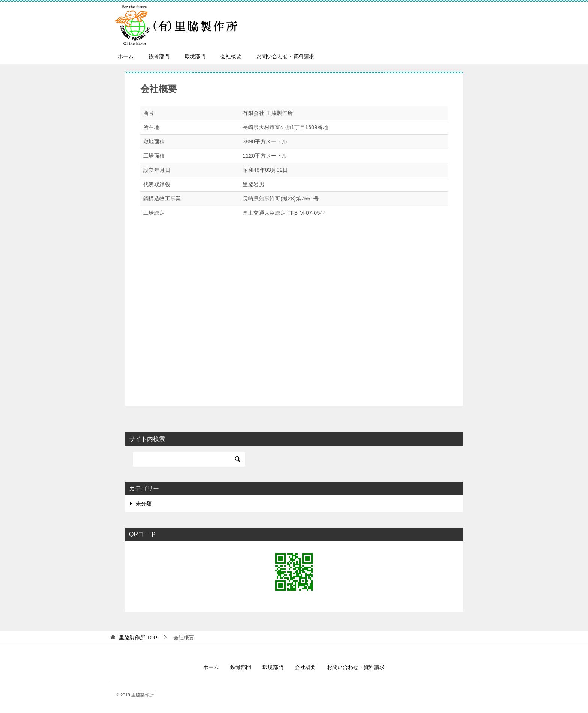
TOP (138, 638)
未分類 (144, 504)
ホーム (126, 56)
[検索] (189, 459)
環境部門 (195, 56)
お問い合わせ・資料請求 (285, 56)
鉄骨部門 (159, 56)
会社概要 (231, 56)
